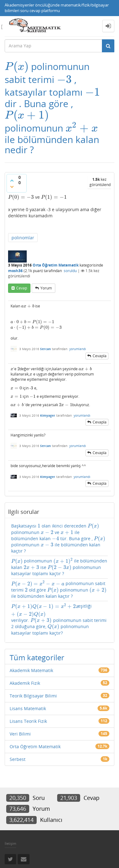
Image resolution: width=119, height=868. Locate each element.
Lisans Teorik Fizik (28, 721)
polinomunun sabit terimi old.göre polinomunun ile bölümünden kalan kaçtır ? (59, 590)
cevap (22, 288)
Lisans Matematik (28, 708)
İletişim (10, 843)
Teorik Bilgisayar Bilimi (33, 696)
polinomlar (23, 238)
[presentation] (17, 66)
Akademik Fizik (25, 683)
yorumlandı (78, 349)
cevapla (100, 356)
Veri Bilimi (20, 734)
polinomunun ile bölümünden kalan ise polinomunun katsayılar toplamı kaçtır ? (59, 567)
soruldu (70, 271)
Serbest (18, 759)
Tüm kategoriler (37, 657)
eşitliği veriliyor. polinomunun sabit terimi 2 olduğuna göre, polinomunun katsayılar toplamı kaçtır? (59, 619)
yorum (46, 288)
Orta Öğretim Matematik (56, 265)
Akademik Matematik (31, 670)
